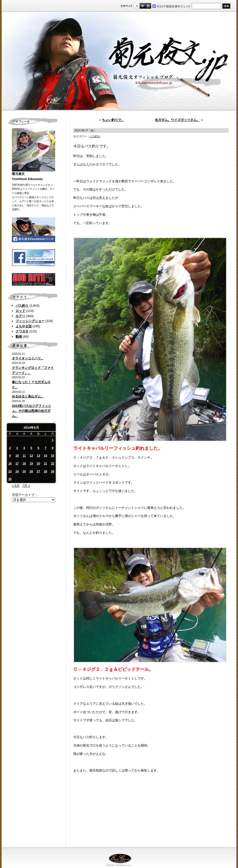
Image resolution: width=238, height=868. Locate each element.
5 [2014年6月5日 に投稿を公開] (31, 448)
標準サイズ (137, 6)
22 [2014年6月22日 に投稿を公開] (53, 464)
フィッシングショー (30, 321)
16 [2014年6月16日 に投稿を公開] (10, 464)
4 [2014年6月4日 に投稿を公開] (24, 448)
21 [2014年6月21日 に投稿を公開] (45, 464)
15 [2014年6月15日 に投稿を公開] (53, 456)
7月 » (26, 486)
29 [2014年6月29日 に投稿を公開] (53, 471)
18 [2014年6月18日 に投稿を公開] (24, 464)
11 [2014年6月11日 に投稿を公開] (24, 456)
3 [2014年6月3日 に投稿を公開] (17, 448)
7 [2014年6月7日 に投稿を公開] (46, 448)
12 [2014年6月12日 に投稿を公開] (31, 456)
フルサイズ (148, 6)
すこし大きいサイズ (142, 6)
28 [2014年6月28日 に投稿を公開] (45, 471)
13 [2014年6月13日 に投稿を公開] (38, 456)
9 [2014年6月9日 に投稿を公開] (10, 456)
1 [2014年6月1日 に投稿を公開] (53, 440)
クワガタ (22, 331)
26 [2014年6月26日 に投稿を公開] (31, 471)
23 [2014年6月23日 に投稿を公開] (10, 471)
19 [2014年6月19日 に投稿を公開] (31, 464)
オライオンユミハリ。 (28, 358)
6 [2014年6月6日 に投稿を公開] (38, 448)
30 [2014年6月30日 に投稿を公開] (10, 479)
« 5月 (16, 486)
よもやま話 (24, 326)
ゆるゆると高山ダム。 (28, 396)
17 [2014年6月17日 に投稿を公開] (17, 464)
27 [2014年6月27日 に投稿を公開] (38, 471)
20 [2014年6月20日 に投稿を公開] (38, 464)
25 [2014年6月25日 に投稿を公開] (24, 471)
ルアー (20, 316)
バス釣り (22, 306)
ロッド (20, 311)
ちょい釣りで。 (113, 120)
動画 (19, 337)
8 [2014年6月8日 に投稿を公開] (53, 448)
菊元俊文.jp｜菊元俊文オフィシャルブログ (119, 61)
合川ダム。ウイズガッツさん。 (177, 120)
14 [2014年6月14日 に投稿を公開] (45, 456)
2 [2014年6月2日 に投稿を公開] (10, 448)
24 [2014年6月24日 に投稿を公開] (17, 471)
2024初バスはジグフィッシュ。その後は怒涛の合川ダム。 (32, 411)
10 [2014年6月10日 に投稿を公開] (17, 456)
